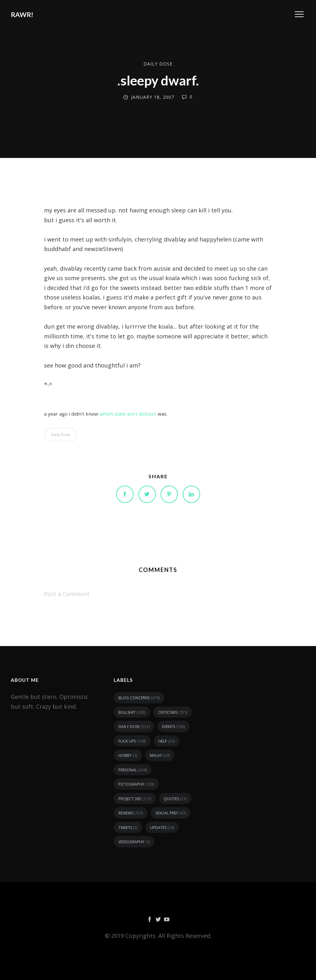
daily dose (158, 64)
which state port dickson (128, 414)
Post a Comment (67, 594)
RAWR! (22, 14)
